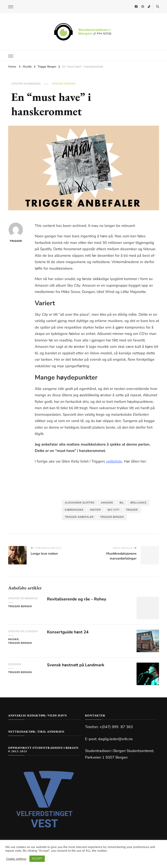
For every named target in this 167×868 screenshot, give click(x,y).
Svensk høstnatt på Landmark (76, 665)
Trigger (16, 233)
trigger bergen (112, 517)
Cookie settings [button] (16, 859)
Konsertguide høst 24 (68, 632)
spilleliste (114, 461)
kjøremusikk (74, 510)
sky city (113, 510)
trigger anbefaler (79, 517)
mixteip (96, 510)
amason (107, 503)
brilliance (138, 503)
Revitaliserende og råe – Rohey (77, 599)
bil (122, 503)
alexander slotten (80, 503)
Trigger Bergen (64, 84)
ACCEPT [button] (37, 859)
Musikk (13, 639)
